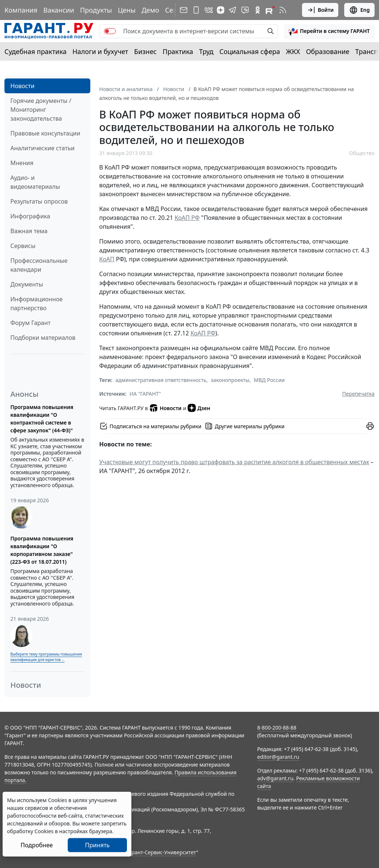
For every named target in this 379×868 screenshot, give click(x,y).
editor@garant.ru (278, 757)
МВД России (269, 380)
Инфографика (30, 216)
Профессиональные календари (39, 265)
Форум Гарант (31, 323)
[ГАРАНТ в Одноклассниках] (258, 10)
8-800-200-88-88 (277, 728)
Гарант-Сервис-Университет (161, 852)
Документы (27, 284)
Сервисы (23, 246)
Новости (22, 86)
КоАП (107, 259)
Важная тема (29, 231)
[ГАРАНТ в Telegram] (232, 10)
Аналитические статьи (42, 148)
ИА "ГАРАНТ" (145, 394)
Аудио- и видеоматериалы (35, 182)
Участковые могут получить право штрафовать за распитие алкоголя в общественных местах (234, 462)
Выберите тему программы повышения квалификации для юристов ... (46, 657)
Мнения (22, 163)
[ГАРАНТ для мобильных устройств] (196, 10)
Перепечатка (358, 394)
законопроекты (230, 380)
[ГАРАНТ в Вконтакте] (209, 10)
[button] (329, 31)
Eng (359, 10)
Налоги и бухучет (100, 51)
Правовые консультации (45, 133)
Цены (127, 10)
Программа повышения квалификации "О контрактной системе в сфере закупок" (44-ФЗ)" (42, 419)
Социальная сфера (250, 51)
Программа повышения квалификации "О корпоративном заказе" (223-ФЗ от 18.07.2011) (42, 550)
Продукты (96, 10)
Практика (178, 51)
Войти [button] (320, 10)
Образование (328, 51)
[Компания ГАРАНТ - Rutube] (270, 10)
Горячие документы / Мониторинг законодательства (41, 110)
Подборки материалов (43, 338)
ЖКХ (293, 51)
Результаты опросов (39, 201)
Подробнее (36, 845)
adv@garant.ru (275, 778)
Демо (150, 10)
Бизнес (145, 51)
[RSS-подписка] (283, 10)
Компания (21, 10)
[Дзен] (221, 10)
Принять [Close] (98, 845)
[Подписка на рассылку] (184, 10)
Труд (206, 51)
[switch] (110, 31)
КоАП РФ (187, 218)
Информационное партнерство (36, 304)
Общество (362, 153)
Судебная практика (36, 51)
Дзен (199, 408)
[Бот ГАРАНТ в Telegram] (245, 10)
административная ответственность (161, 380)
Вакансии (59, 10)
